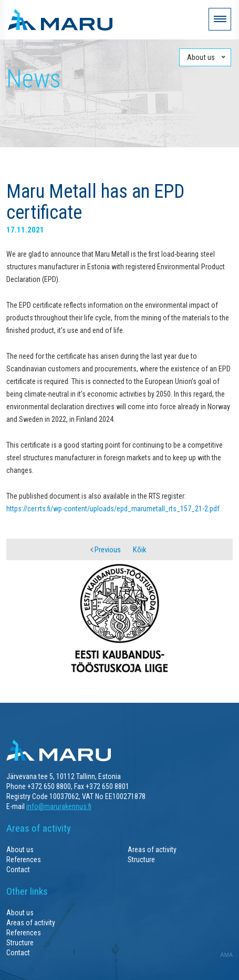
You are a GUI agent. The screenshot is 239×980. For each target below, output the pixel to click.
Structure (141, 860)
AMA (226, 955)
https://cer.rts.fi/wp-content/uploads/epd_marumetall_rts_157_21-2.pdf (113, 509)
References (24, 860)
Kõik (140, 550)
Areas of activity (152, 850)
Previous (106, 550)
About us (20, 850)
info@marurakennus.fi (59, 806)
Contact (18, 870)
